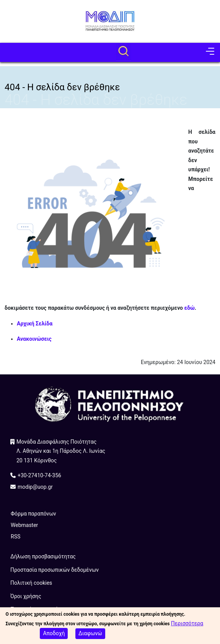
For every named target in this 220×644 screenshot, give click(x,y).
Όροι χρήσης (26, 596)
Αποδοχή (54, 635)
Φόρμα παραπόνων (33, 514)
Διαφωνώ (90, 635)
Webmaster (24, 525)
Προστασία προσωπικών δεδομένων (55, 570)
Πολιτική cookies (31, 583)
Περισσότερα (187, 625)
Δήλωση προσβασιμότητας (43, 556)
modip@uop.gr (35, 487)
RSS (15, 537)
